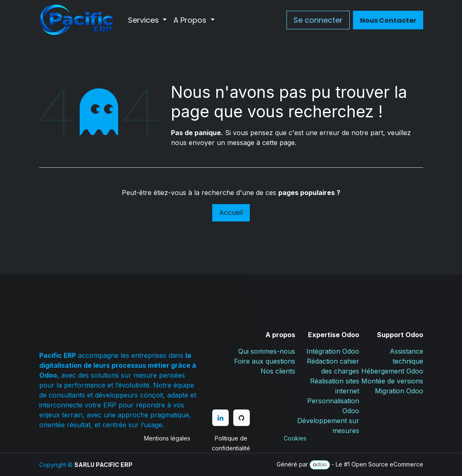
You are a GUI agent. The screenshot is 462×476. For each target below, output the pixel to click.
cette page (278, 143)
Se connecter (318, 20)
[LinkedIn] (220, 418)
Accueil (231, 213)
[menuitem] (148, 20)
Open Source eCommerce (387, 464)
